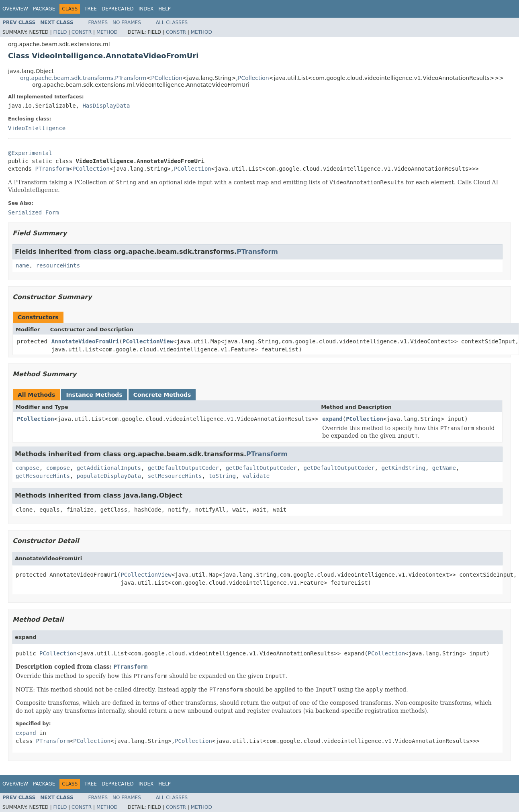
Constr (82, 32)
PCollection (167, 78)
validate (256, 476)
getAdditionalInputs (109, 468)
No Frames (127, 22)
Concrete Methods (162, 395)
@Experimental (30, 153)
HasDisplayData (106, 106)
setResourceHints (175, 476)
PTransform (52, 169)
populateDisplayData (109, 476)
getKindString (403, 468)
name (22, 265)
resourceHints (58, 265)
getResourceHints (43, 476)
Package (44, 9)
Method (107, 32)
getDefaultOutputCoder (183, 468)
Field (60, 32)
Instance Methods (94, 395)
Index (146, 9)
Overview (15, 9)
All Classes (172, 22)
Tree (91, 9)
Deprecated (118, 9)
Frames (98, 22)
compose (28, 468)
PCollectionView (148, 341)
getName (444, 468)
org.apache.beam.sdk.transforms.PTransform (83, 78)
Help (164, 9)
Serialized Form (33, 212)
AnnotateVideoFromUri (85, 341)
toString (222, 476)
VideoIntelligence (37, 128)
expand (332, 419)
